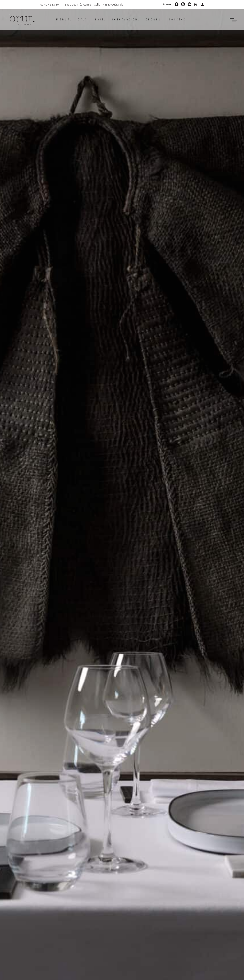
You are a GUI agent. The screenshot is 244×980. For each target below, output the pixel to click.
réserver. (167, 4)
